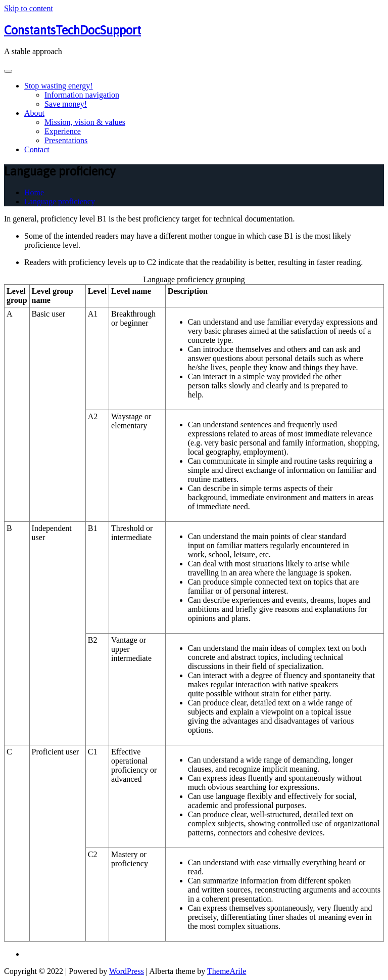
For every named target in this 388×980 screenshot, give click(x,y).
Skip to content (29, 8)
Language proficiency (60, 202)
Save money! (66, 104)
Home (34, 192)
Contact (37, 149)
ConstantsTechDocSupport (72, 30)
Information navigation (82, 95)
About (34, 113)
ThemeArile (227, 971)
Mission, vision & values (85, 122)
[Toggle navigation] (8, 71)
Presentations (66, 140)
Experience (63, 131)
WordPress (127, 971)
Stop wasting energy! (59, 86)
